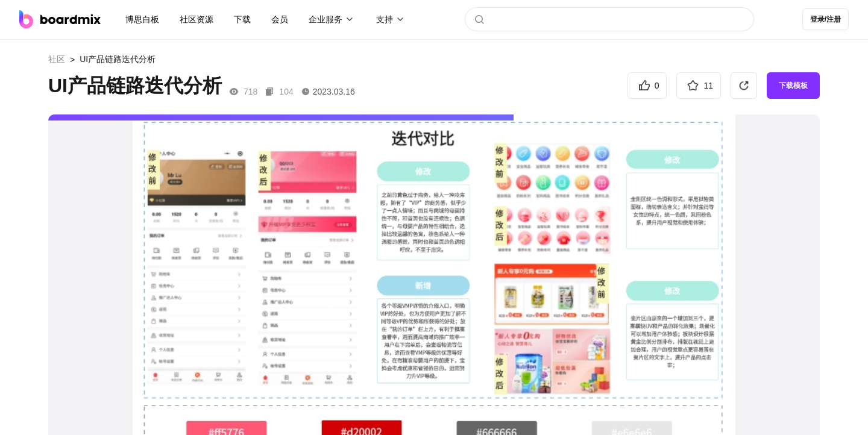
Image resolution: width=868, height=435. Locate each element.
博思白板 (142, 19)
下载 (242, 19)
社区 (57, 59)
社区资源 (197, 19)
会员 (280, 19)
